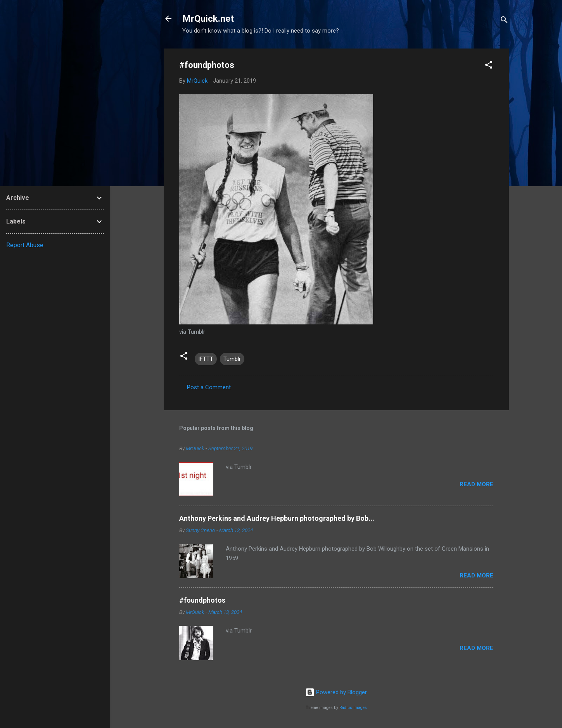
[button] (489, 66)
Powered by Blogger (336, 692)
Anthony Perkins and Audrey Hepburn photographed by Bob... (277, 518)
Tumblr (232, 359)
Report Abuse (25, 245)
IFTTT (206, 359)
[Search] (504, 21)
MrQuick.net (208, 19)
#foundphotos (202, 600)
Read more (476, 484)
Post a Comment (209, 387)
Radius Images (353, 708)
